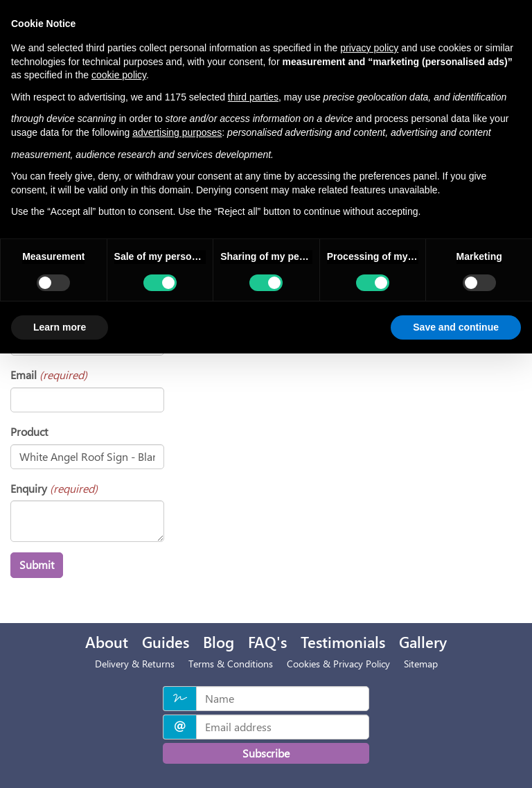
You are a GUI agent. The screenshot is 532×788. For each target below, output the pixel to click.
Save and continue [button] (456, 327)
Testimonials (343, 642)
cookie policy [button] (119, 75)
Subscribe (266, 753)
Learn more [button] (60, 327)
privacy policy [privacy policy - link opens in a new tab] (369, 48)
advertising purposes (177, 132)
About (107, 642)
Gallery (423, 642)
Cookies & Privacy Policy (338, 664)
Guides (166, 642)
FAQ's (267, 642)
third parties (253, 97)
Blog (219, 642)
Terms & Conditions (231, 664)
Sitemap (421, 664)
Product (29, 431)
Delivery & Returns (135, 664)
